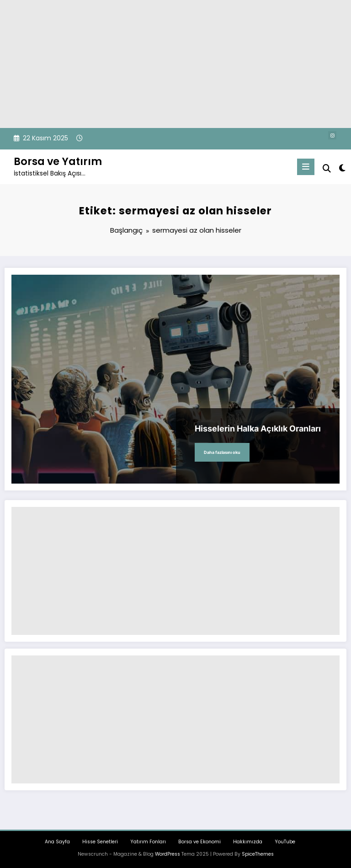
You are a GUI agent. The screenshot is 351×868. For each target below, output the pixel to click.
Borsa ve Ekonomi (199, 842)
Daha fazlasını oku (222, 452)
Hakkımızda (248, 842)
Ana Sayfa (57, 842)
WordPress (168, 854)
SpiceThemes (258, 854)
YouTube (285, 842)
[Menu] (306, 167)
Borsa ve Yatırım (58, 161)
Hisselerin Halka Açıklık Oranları (258, 429)
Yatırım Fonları (148, 842)
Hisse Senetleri (100, 842)
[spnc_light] (342, 168)
